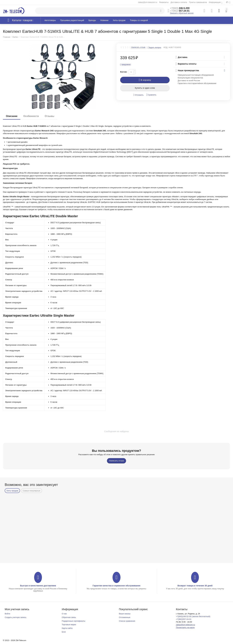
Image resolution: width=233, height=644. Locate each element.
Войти (7, 614)
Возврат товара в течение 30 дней (195, 586)
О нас (64, 614)
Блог (64, 632)
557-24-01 (180, 11)
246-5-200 (180, 8)
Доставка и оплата (179, 2)
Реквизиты (164, 2)
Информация (215, 2)
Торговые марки (69, 625)
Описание (12, 116)
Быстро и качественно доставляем (38, 586)
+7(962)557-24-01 (184, 619)
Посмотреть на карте (185, 627)
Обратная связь (69, 617)
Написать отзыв (138, 47)
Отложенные (125, 617)
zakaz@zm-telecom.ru (148, 2)
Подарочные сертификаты (74, 621)
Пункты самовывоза (198, 2)
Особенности (31, 116)
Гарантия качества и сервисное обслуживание (116, 586)
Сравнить (151, 95)
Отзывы (49, 116)
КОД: (166, 47)
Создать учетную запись (16, 617)
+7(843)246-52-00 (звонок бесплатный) (193, 616)
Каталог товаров (22, 20)
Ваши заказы (125, 614)
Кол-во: (124, 72)
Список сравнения (127, 621)
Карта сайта (67, 628)
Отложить (138, 95)
